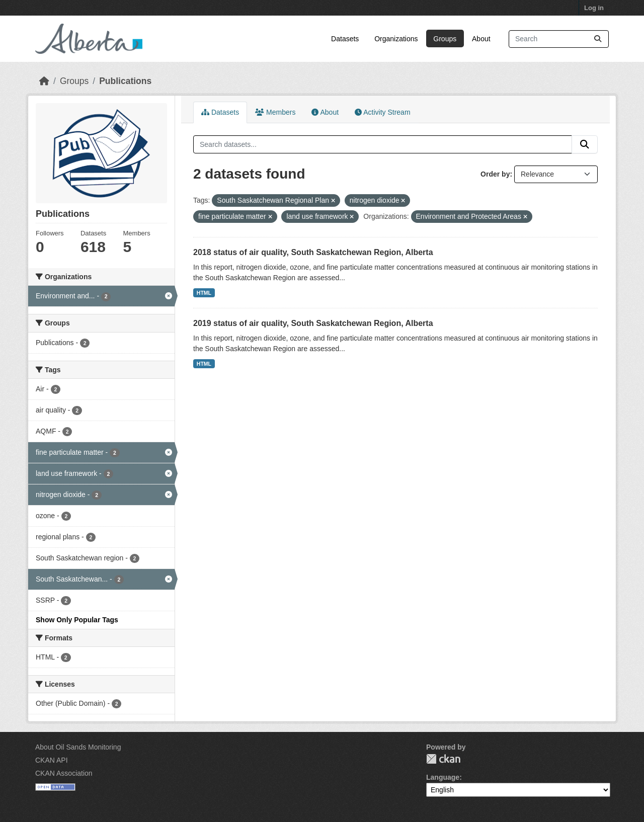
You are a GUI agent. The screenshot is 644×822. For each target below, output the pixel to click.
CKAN (443, 759)
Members (275, 112)
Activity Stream (382, 112)
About (481, 39)
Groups (445, 39)
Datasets (345, 39)
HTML (204, 293)
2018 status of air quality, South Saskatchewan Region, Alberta (313, 252)
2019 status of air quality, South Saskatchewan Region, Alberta (313, 323)
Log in (594, 8)
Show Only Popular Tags (77, 620)
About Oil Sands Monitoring (78, 747)
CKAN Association (64, 773)
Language (443, 777)
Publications (125, 81)
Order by (495, 174)
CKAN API (52, 760)
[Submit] (598, 39)
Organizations (396, 39)
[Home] (44, 81)
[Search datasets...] (559, 39)
